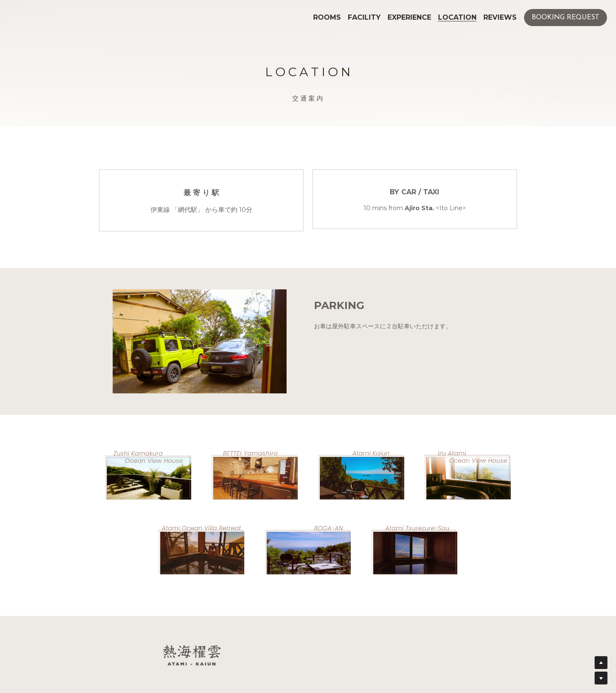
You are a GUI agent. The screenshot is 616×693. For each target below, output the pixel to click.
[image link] (148, 475)
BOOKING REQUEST (566, 18)
